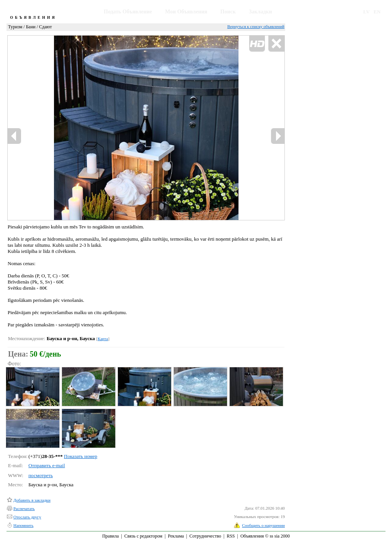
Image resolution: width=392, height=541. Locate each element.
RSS (231, 536)
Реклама (176, 536)
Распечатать (24, 508)
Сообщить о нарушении (263, 525)
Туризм (15, 27)
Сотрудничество (205, 536)
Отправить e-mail (47, 465)
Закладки (261, 12)
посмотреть (41, 475)
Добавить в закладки (32, 500)
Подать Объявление (128, 12)
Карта (103, 339)
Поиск (228, 12)
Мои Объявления (186, 12)
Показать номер (81, 456)
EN (377, 12)
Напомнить (23, 525)
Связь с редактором (143, 536)
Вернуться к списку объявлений (256, 26)
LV (367, 12)
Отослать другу (27, 517)
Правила (110, 536)
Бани (31, 27)
